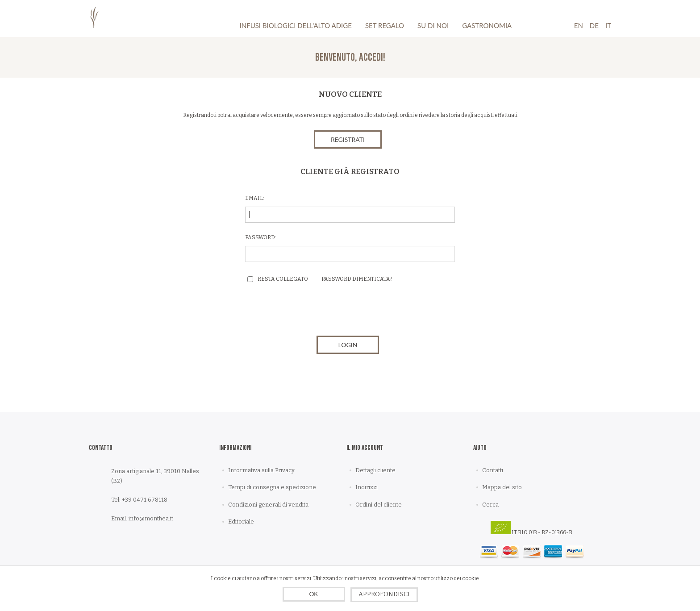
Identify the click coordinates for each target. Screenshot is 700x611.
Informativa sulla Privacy (261, 470)
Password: (261, 237)
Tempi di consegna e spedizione (272, 487)
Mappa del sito (502, 487)
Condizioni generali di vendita (268, 505)
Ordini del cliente (379, 505)
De (594, 25)
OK (313, 594)
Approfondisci (384, 594)
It (608, 25)
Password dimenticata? (357, 279)
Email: (255, 198)
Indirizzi (367, 487)
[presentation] (350, 312)
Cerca (490, 505)
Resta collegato (283, 279)
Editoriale (241, 522)
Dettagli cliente (375, 470)
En (579, 25)
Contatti (493, 470)
